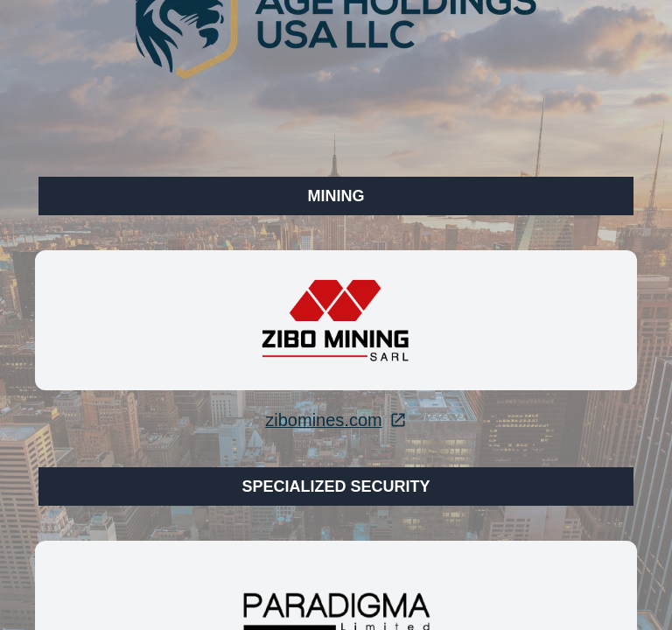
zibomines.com (336, 420)
